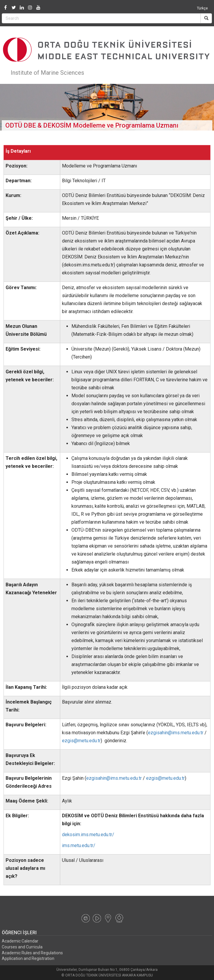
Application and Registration (28, 958)
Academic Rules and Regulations (32, 953)
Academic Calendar (20, 941)
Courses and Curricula (22, 947)
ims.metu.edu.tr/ (79, 845)
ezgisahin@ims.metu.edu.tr (176, 733)
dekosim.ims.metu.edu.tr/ (88, 835)
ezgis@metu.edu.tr (81, 741)
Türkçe (202, 8)
